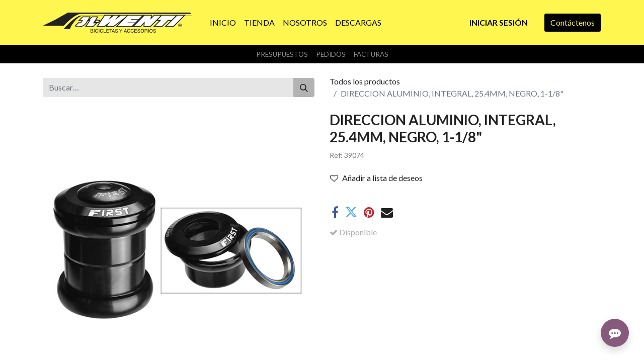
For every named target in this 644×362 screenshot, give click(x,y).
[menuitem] (223, 23)
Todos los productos (365, 81)
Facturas (371, 54)
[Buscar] (304, 87)
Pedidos (331, 54)
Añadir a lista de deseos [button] (376, 178)
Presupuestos (282, 54)
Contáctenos (573, 22)
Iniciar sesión (499, 22)
